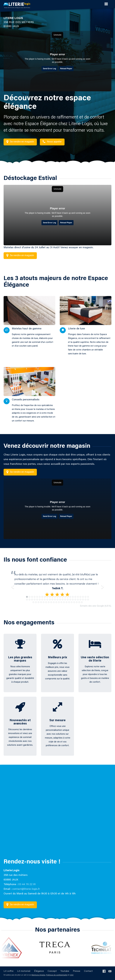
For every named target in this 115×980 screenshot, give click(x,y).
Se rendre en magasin (20, 142)
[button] (12, 585)
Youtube (65, 971)
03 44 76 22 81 (27, 885)
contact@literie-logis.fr (26, 889)
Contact (88, 971)
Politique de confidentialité (57, 975)
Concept (52, 971)
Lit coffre (9, 971)
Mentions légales (38, 975)
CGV (72, 975)
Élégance (39, 971)
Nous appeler (52, 142)
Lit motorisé (24, 971)
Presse (77, 971)
